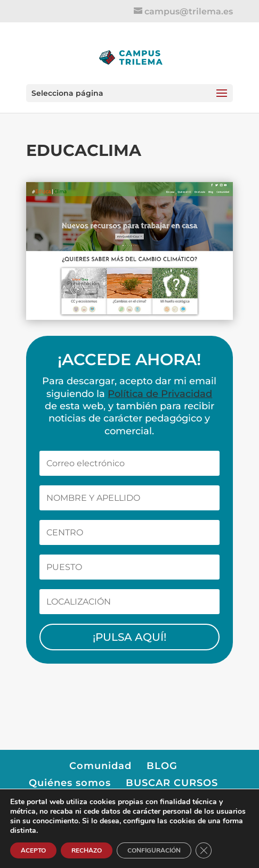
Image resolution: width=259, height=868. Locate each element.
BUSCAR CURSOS (172, 783)
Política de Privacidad (160, 394)
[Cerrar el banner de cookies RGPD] (204, 850)
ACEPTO (33, 850)
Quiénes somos (70, 783)
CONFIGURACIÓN (154, 850)
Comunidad (100, 766)
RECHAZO (87, 850)
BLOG (162, 766)
